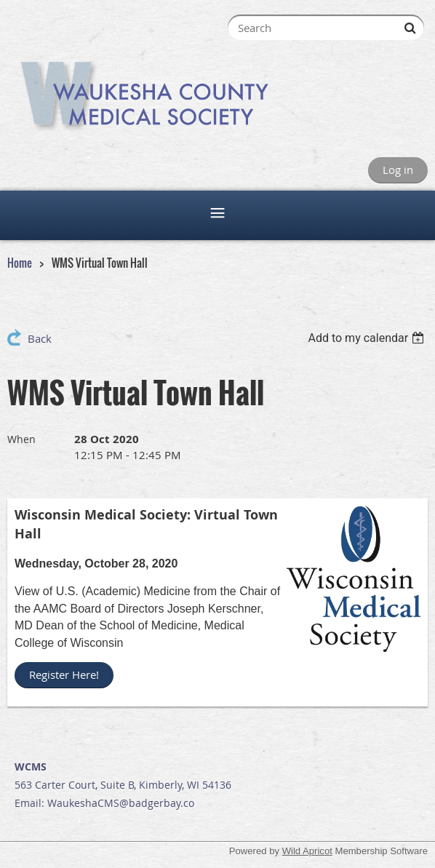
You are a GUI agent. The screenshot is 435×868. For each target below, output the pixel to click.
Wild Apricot (307, 851)
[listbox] (368, 338)
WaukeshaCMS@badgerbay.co (121, 803)
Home (20, 263)
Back (40, 338)
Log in (398, 170)
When (21, 439)
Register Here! (64, 674)
